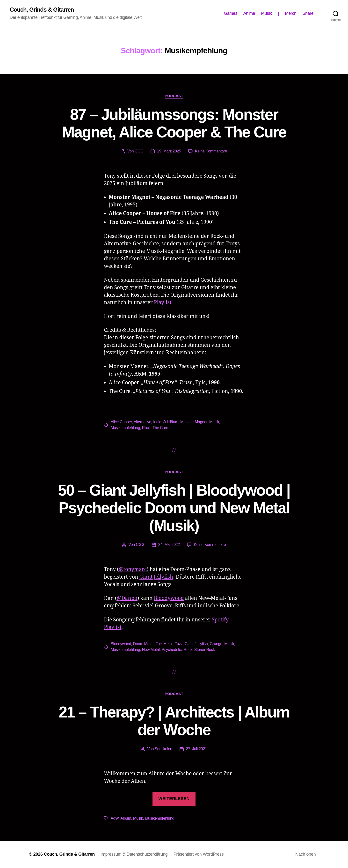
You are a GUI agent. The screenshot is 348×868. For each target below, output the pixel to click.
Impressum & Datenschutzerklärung (134, 854)
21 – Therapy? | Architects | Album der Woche (174, 721)
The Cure (160, 428)
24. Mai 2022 (169, 545)
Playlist (163, 303)
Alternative (142, 422)
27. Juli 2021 (197, 749)
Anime (249, 13)
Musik (266, 13)
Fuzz (179, 644)
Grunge (216, 644)
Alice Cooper (121, 422)
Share (308, 13)
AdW (115, 818)
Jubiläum (171, 422)
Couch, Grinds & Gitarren (42, 10)
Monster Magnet (194, 422)
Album (126, 818)
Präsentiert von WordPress (198, 854)
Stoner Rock (205, 650)
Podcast (174, 96)
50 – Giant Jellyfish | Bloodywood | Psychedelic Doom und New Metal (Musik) (174, 508)
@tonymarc (133, 570)
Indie (157, 422)
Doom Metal (143, 644)
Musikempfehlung (125, 428)
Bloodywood (169, 598)
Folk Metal (164, 644)
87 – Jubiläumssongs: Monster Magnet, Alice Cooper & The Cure (174, 123)
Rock (146, 428)
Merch (291, 13)
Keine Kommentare (211, 151)
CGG (139, 151)
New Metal (151, 650)
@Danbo (127, 598)
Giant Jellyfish (156, 577)
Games (231, 13)
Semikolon (163, 749)
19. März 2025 (169, 151)
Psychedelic (172, 650)
